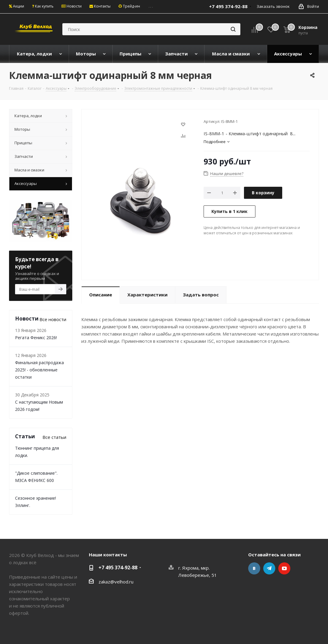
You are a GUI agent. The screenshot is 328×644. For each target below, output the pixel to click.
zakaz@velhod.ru (116, 582)
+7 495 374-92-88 (118, 567)
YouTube (284, 568)
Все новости (53, 319)
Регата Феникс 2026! (36, 338)
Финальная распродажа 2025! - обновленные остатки (39, 370)
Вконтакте (254, 568)
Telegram (269, 568)
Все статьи (54, 437)
